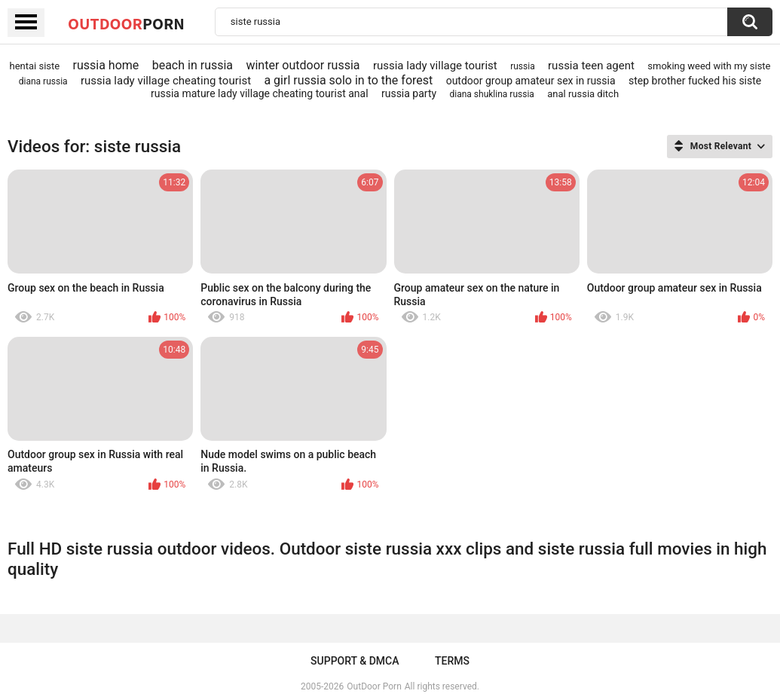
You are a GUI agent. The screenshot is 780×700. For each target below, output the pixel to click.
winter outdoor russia (303, 65)
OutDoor (126, 23)
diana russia (43, 81)
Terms (452, 661)
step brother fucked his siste (695, 81)
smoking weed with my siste (709, 66)
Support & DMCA (355, 661)
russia (523, 66)
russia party (409, 93)
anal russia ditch (583, 94)
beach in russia (193, 65)
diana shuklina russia (492, 94)
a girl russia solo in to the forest (348, 80)
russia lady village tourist (435, 66)
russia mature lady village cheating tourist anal (260, 93)
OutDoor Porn (374, 686)
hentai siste (34, 66)
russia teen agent (591, 66)
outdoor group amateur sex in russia (531, 81)
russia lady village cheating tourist (166, 81)
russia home (106, 65)
